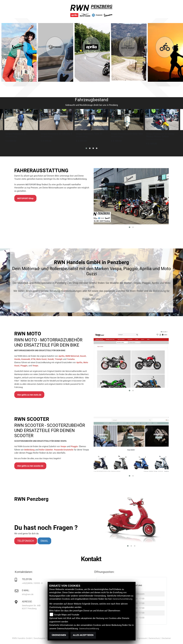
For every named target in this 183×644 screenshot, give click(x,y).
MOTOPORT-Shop (33, 251)
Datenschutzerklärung (123, 599)
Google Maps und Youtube (67, 615)
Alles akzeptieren (83, 635)
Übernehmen (59, 635)
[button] (86, 148)
